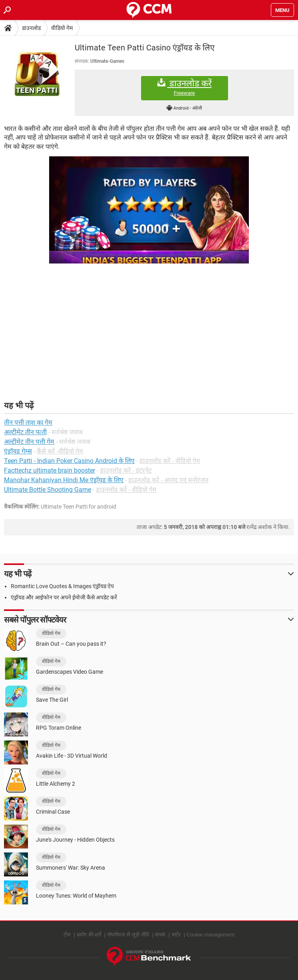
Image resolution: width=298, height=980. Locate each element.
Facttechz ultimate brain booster (50, 470)
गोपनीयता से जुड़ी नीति (128, 935)
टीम (67, 935)
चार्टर (176, 935)
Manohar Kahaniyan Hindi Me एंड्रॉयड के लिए (64, 480)
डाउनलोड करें (185, 87)
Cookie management (211, 935)
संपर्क (160, 935)
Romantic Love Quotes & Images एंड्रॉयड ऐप (62, 586)
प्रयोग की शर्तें (89, 935)
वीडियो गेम (62, 28)
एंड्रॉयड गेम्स (18, 451)
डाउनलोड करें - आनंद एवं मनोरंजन (168, 480)
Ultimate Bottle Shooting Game (48, 490)
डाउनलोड (31, 28)
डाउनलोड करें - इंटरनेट (126, 470)
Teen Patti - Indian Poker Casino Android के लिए (69, 461)
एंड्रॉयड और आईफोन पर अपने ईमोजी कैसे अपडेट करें (64, 597)
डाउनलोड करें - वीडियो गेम (170, 461)
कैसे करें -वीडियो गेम (60, 451)
